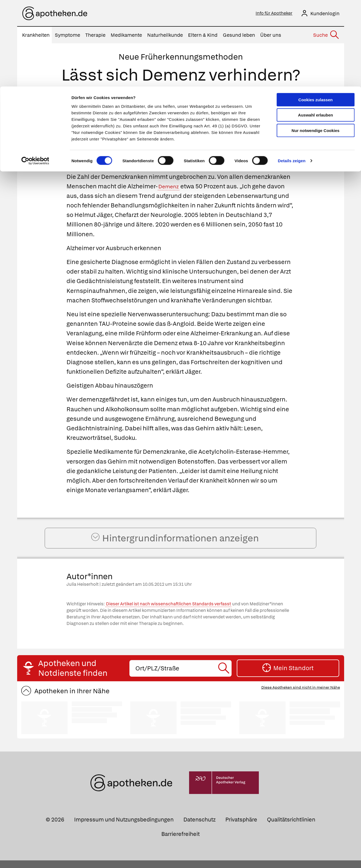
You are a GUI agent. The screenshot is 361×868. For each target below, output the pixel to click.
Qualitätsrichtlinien (291, 827)
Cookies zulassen (316, 13)
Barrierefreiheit (180, 842)
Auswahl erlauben (316, 29)
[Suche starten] (225, 676)
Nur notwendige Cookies (316, 44)
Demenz (170, 188)
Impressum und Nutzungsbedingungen (124, 827)
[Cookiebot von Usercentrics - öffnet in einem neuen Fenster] (35, 75)
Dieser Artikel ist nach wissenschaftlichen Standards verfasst (169, 611)
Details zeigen (292, 74)
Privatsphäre (241, 827)
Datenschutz (199, 827)
